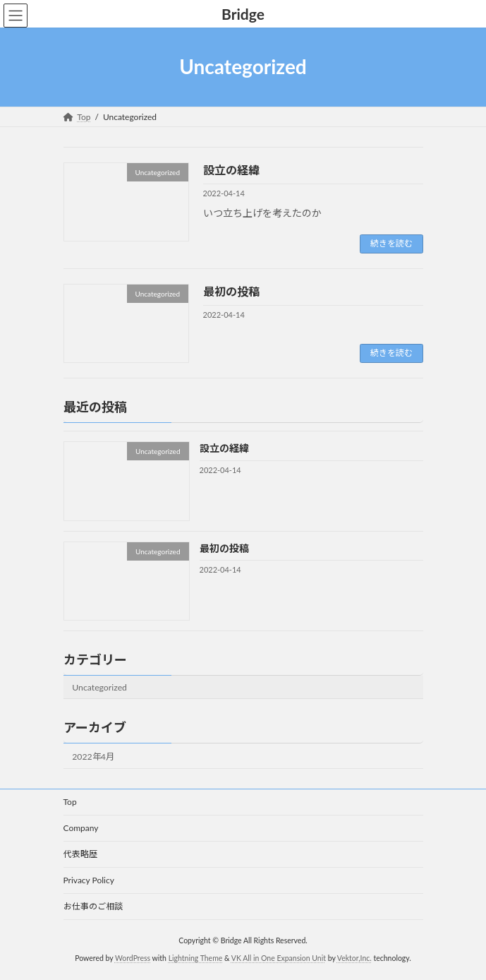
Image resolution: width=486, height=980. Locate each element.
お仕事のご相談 (93, 906)
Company (81, 828)
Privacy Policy (89, 880)
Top (70, 802)
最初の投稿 (231, 291)
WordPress (133, 958)
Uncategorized (99, 687)
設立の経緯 (231, 170)
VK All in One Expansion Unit (279, 958)
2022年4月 (93, 757)
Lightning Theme (196, 958)
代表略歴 (80, 854)
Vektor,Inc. (354, 958)
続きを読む (391, 243)
